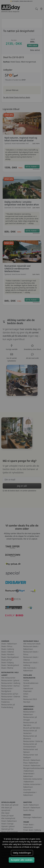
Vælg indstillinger (22, 853)
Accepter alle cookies (21, 860)
